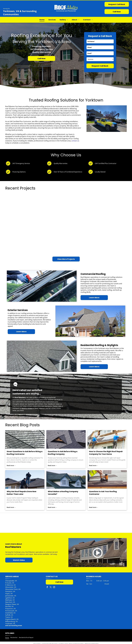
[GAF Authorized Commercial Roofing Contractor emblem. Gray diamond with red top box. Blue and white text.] (90, 523)
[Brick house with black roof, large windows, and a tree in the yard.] (111, 243)
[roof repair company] (107, 439)
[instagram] (54, 587)
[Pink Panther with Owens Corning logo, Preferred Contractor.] (42, 523)
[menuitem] (42, 20)
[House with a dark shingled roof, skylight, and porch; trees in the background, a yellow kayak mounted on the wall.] (21, 205)
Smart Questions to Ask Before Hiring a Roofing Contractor (25, 453)
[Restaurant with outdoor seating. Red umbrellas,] (81, 205)
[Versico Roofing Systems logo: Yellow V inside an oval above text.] (115, 523)
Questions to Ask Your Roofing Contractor (103, 493)
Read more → (11, 465)
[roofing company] (66, 439)
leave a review (27, 408)
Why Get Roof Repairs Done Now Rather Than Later (22, 493)
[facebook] (47, 587)
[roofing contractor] (25, 439)
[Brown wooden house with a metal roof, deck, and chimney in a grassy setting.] (81, 235)
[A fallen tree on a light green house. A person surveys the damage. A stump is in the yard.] (51, 243)
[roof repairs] (25, 479)
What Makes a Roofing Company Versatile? (63, 493)
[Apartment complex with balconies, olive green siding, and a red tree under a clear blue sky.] (21, 235)
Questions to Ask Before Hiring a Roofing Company (63, 453)
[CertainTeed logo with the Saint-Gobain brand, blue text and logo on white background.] (66, 523)
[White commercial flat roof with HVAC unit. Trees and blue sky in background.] (111, 212)
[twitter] (51, 587)
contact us (75, 141)
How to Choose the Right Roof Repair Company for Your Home (106, 453)
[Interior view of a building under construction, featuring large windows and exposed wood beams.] (51, 212)
